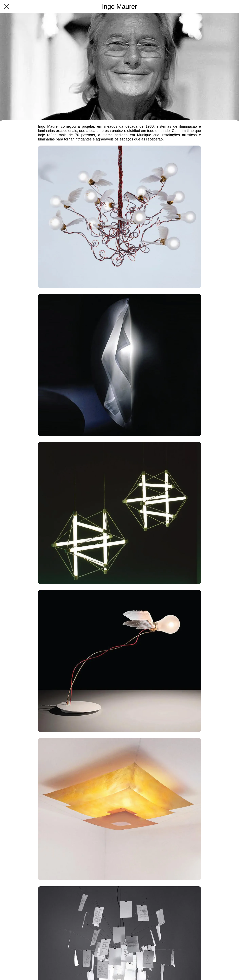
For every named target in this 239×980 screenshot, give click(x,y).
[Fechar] (7, 7)
